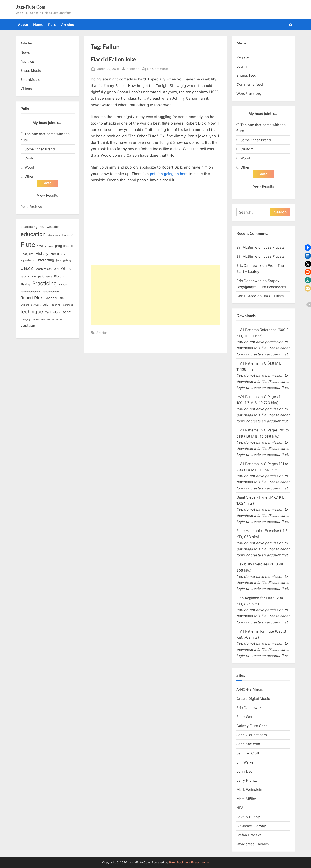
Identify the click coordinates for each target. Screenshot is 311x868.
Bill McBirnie (247, 247)
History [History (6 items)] (42, 253)
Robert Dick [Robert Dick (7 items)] (32, 298)
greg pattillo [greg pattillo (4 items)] (64, 246)
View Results (48, 195)
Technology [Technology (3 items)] (53, 312)
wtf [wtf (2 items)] (62, 320)
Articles (68, 25)
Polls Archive (31, 207)
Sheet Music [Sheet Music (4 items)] (54, 298)
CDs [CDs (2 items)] (42, 227)
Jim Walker (246, 762)
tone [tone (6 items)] (67, 312)
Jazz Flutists (274, 247)
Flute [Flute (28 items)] (28, 245)
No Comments (158, 69)
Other (29, 176)
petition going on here (169, 174)
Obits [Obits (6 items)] (66, 269)
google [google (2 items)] (49, 246)
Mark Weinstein (249, 789)
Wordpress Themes (253, 844)
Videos (26, 89)
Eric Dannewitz (249, 265)
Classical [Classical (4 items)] (53, 227)
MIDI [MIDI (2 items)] (56, 269)
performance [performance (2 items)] (45, 277)
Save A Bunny (248, 817)
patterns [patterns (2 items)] (25, 277)
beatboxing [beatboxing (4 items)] (29, 227)
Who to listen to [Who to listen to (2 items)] (49, 320)
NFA (240, 808)
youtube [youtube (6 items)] (28, 325)
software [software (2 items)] (36, 305)
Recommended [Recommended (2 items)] (51, 292)
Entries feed (246, 75)
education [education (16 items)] (33, 234)
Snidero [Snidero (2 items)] (25, 305)
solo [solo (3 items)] (46, 305)
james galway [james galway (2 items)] (64, 260)
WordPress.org (249, 93)
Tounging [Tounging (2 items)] (26, 320)
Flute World (246, 717)
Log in (242, 66)
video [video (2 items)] (36, 320)
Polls (52, 25)
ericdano (133, 68)
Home (38, 25)
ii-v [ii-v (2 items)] (63, 254)
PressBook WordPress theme (189, 862)
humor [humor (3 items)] (55, 254)
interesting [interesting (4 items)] (46, 260)
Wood (29, 167)
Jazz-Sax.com (248, 744)
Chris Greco (246, 296)
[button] (308, 248)
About (23, 25)
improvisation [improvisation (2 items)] (28, 260)
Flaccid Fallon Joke (113, 59)
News (25, 52)
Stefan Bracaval (249, 835)
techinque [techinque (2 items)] (68, 305)
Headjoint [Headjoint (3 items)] (27, 254)
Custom (31, 158)
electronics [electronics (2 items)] (54, 235)
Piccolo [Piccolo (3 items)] (59, 276)
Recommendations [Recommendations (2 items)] (30, 292)
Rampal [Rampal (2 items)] (63, 285)
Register (243, 57)
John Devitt (246, 771)
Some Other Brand (40, 149)
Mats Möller (246, 799)
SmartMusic (30, 80)
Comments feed (250, 84)
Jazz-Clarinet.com (252, 735)
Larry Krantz (247, 780)
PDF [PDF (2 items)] (34, 277)
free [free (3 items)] (40, 246)
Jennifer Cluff (248, 753)
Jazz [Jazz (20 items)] (27, 268)
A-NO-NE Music (250, 689)
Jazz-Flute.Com (31, 7)
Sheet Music (31, 71)
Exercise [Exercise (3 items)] (68, 235)
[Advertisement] (155, 295)
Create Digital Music (253, 699)
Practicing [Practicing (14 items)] (44, 283)
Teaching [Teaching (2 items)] (56, 305)
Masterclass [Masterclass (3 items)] (44, 269)
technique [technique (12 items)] (32, 312)
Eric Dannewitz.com (253, 708)
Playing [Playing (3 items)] (25, 284)
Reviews (27, 62)
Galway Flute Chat (252, 726)
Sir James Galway (251, 826)
